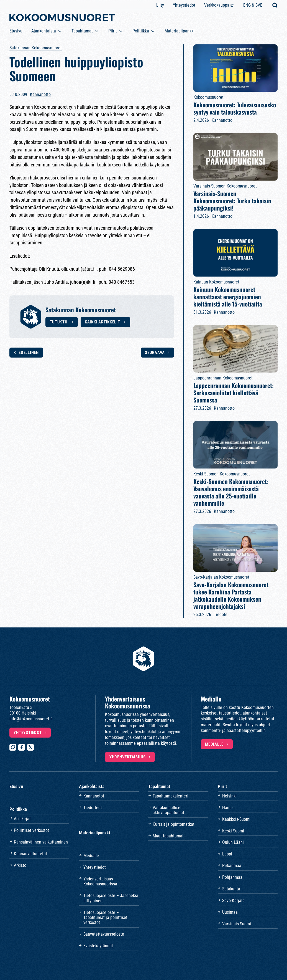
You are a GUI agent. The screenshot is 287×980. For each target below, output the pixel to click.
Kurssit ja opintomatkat (174, 824)
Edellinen (29, 353)
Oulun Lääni (233, 842)
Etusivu (16, 31)
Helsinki (229, 796)
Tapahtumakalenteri (171, 796)
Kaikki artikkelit (103, 322)
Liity (160, 5)
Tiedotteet (93, 808)
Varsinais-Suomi (237, 924)
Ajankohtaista (44, 31)
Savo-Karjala (233, 901)
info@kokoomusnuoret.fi (31, 719)
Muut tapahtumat (168, 836)
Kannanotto (40, 94)
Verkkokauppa (217, 5)
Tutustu (59, 322)
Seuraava (155, 353)
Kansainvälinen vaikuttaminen (41, 842)
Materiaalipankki (180, 31)
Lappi (227, 854)
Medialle (214, 744)
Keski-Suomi (233, 831)
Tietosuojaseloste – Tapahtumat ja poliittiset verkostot (105, 918)
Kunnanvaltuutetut (30, 854)
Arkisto (20, 865)
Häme (227, 808)
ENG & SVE (253, 5)
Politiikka (141, 31)
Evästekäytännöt (98, 946)
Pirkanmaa (232, 866)
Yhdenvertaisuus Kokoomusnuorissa (100, 881)
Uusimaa (230, 912)
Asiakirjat (22, 819)
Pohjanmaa (232, 877)
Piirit (113, 31)
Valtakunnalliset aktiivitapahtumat (168, 810)
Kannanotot (94, 796)
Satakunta (231, 889)
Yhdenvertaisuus (128, 757)
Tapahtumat (82, 31)
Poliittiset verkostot (31, 830)
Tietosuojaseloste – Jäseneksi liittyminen (111, 898)
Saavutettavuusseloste (104, 934)
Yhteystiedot (184, 5)
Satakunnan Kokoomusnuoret (36, 48)
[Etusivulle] (62, 19)
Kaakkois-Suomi (236, 819)
